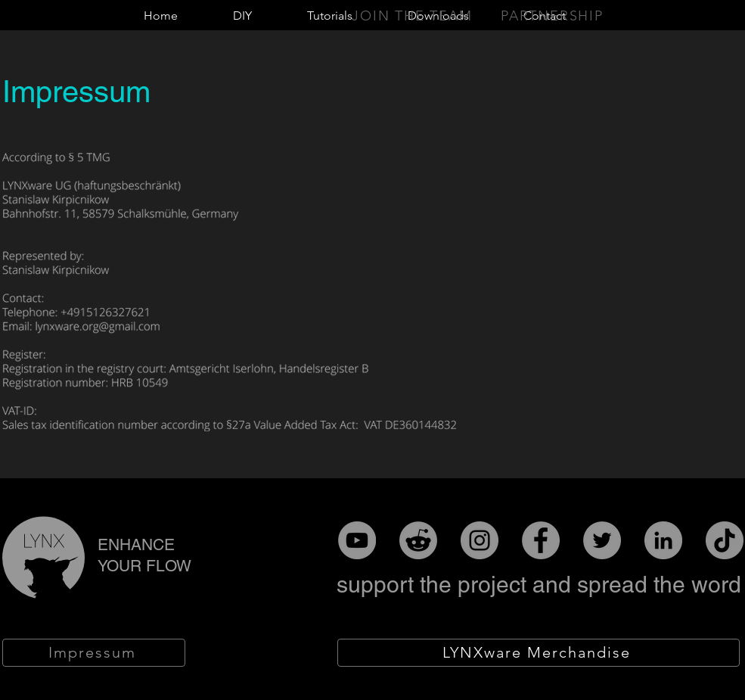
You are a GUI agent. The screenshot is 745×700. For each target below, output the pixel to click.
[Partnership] (554, 16)
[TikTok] (725, 540)
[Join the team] (414, 16)
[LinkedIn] (663, 540)
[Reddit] (418, 540)
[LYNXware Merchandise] (539, 653)
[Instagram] (480, 540)
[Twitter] (602, 540)
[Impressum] (94, 653)
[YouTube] (357, 540)
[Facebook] (541, 540)
